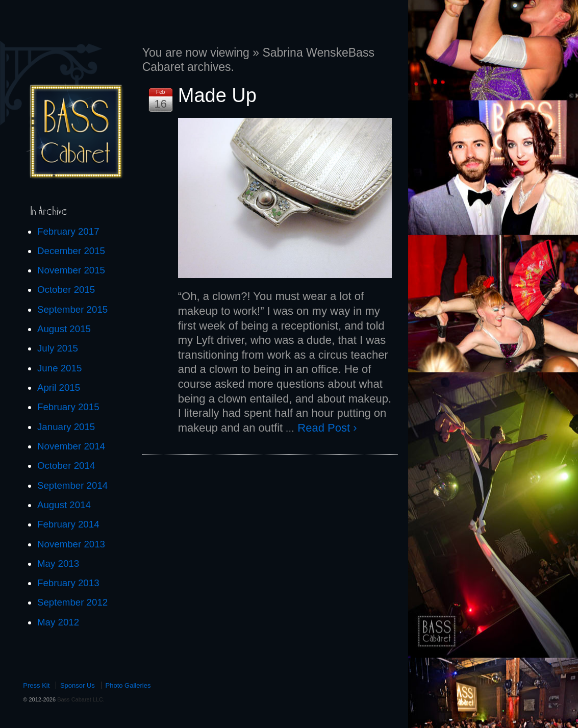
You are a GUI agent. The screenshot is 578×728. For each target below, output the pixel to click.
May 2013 (58, 563)
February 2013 (68, 583)
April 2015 (59, 387)
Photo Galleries (128, 685)
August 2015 (64, 329)
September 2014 (72, 485)
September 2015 (72, 309)
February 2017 (68, 231)
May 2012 (58, 622)
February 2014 (68, 524)
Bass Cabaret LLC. (80, 699)
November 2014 (71, 446)
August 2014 (64, 505)
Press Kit (36, 685)
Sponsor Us (78, 685)
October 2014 (66, 466)
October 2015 (66, 290)
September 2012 (72, 602)
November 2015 (71, 270)
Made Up (217, 95)
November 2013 (71, 544)
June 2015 (59, 368)
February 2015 (68, 407)
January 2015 (66, 427)
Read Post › (327, 428)
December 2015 (71, 251)
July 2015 (58, 348)
